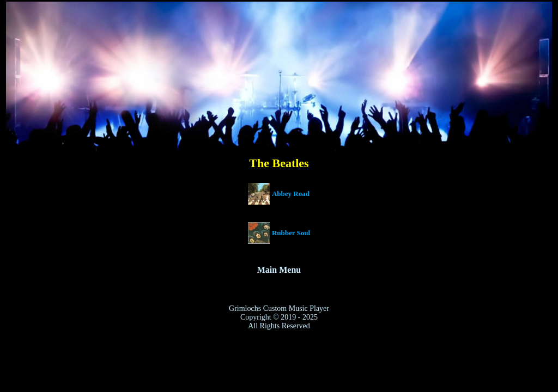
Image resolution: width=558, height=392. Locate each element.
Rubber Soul (291, 233)
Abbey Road (291, 194)
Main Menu (279, 270)
